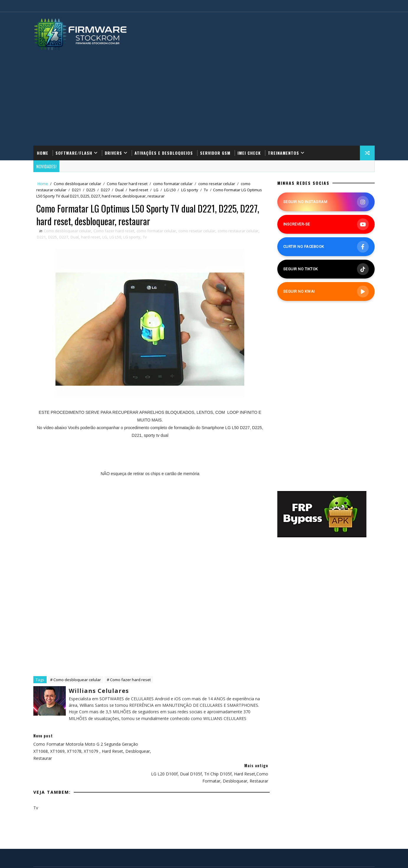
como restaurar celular (239, 231)
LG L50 (171, 190)
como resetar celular (218, 184)
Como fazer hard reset (128, 184)
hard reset (140, 190)
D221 (78, 190)
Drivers (115, 153)
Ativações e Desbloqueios (165, 153)
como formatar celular (174, 184)
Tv (207, 190)
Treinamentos (285, 153)
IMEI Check (250, 153)
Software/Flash (75, 153)
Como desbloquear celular (79, 184)
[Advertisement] (204, 95)
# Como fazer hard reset (130, 680)
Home (44, 153)
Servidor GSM (216, 153)
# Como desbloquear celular (77, 680)
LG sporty (191, 190)
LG (157, 190)
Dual (121, 190)
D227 (106, 190)
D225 (92, 190)
